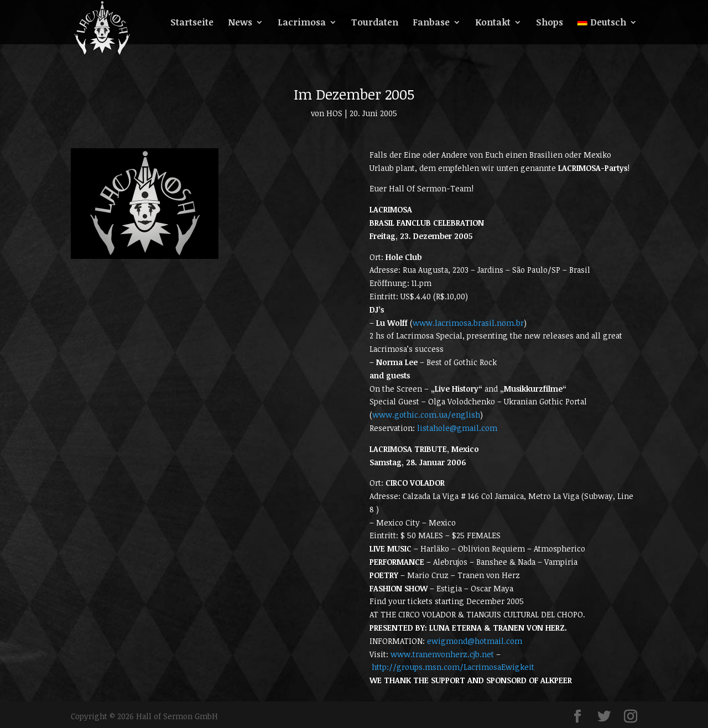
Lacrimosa (302, 23)
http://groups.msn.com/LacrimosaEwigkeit (453, 667)
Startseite (192, 23)
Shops (550, 23)
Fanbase (431, 23)
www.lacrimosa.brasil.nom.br (468, 323)
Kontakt (493, 23)
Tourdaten (375, 23)
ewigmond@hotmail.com (475, 641)
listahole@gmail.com (457, 428)
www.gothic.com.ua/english (426, 415)
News (240, 23)
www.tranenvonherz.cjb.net (442, 654)
